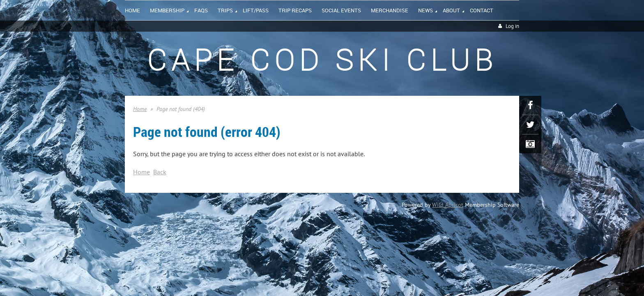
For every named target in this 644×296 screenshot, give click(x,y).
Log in (512, 26)
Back (160, 172)
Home (140, 109)
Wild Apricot (448, 205)
